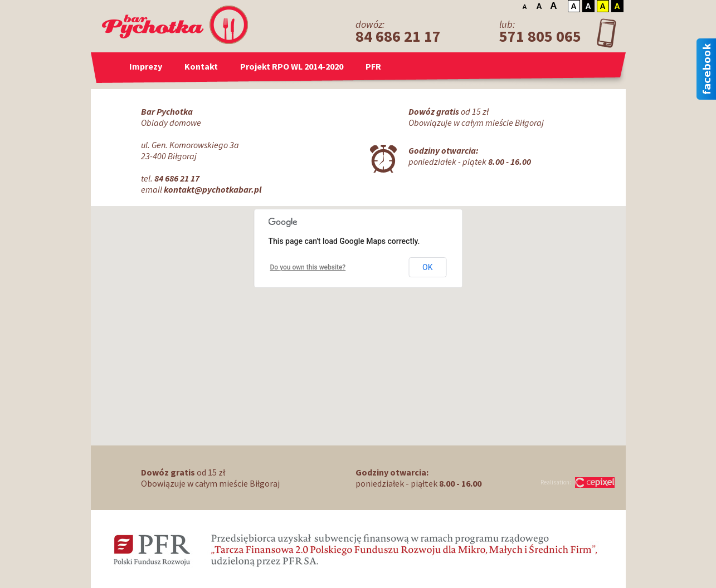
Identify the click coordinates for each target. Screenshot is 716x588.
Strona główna (111, 66)
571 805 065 (540, 36)
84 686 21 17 (398, 36)
